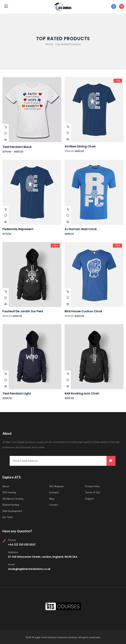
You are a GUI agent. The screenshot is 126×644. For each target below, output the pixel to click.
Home (49, 44)
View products (6, 127)
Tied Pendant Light (17, 393)
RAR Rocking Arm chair (82, 393)
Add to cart (6, 209)
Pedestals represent (18, 229)
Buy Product (68, 126)
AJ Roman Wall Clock (81, 229)
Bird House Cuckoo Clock (83, 311)
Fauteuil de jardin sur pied (23, 311)
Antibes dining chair (80, 146)
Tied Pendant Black (17, 147)
